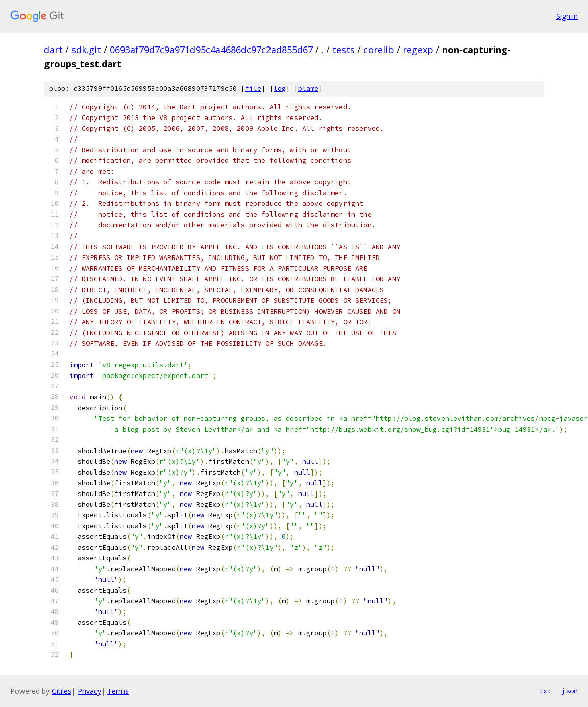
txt (545, 691)
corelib (379, 50)
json (570, 691)
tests (344, 50)
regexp (418, 50)
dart (53, 50)
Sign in (567, 16)
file (253, 89)
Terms (118, 691)
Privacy (89, 691)
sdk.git (86, 50)
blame (308, 89)
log (280, 89)
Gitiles (62, 691)
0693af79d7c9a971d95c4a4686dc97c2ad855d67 (211, 50)
